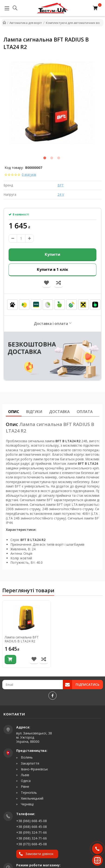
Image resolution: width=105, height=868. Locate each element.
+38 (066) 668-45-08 (32, 821)
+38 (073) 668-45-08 (32, 844)
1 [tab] (45, 158)
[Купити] (10, 660)
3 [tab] (59, 158)
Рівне (25, 787)
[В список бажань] (34, 660)
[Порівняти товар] (44, 660)
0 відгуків (29, 175)
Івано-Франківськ (34, 769)
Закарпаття (30, 763)
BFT (61, 185)
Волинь (26, 757)
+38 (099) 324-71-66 (32, 832)
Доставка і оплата (51, 323)
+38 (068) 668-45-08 (32, 827)
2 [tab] (52, 158)
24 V (61, 194)
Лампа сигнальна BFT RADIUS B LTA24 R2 (22, 639)
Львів (25, 775)
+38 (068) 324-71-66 (32, 838)
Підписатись (87, 684)
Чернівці (27, 804)
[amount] (21, 238)
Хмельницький (32, 798)
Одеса (25, 781)
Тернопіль (28, 793)
